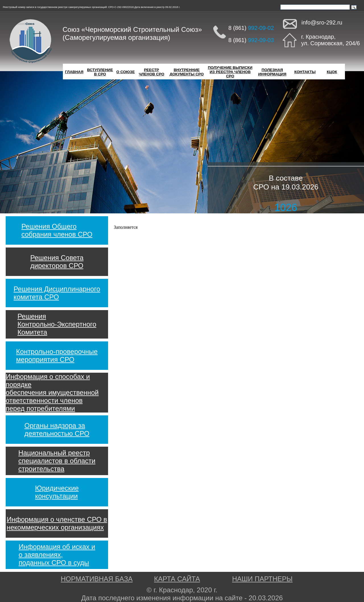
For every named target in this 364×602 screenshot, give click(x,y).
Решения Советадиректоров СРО (57, 262)
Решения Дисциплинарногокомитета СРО (57, 293)
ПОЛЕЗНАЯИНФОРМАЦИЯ (272, 72)
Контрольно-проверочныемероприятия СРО (57, 355)
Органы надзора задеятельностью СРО (57, 429)
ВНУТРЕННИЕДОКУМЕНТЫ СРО (187, 72)
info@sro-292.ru (322, 22)
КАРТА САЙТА (177, 579)
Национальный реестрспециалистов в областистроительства (57, 461)
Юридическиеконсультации (57, 492)
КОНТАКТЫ (305, 72)
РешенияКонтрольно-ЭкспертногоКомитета (57, 324)
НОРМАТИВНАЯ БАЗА (97, 579)
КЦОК (332, 72)
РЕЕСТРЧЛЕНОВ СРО (152, 72)
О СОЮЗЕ (126, 72)
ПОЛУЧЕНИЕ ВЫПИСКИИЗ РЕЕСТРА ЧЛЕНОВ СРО (230, 72)
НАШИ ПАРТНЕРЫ (262, 579)
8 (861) (251, 28)
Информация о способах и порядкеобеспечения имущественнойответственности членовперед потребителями (52, 392)
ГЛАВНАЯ (74, 72)
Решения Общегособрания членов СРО (57, 230)
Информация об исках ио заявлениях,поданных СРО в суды (57, 555)
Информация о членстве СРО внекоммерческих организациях (57, 523)
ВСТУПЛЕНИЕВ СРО (100, 72)
